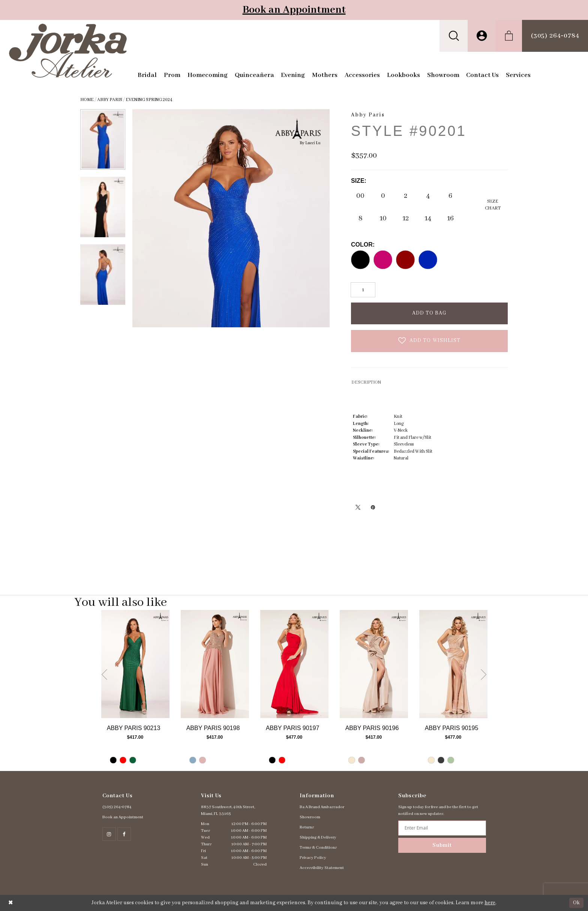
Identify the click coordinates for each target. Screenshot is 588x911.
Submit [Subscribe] (442, 845)
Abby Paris (110, 100)
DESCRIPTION (366, 382)
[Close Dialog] (11, 903)
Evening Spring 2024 (149, 100)
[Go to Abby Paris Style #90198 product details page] (215, 664)
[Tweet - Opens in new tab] (358, 507)
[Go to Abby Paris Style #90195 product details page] (453, 664)
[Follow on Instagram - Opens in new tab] (109, 834)
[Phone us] (555, 36)
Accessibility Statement (322, 868)
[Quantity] (363, 290)
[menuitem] (454, 36)
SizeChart (493, 205)
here (490, 903)
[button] (454, 36)
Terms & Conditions (318, 848)
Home (87, 100)
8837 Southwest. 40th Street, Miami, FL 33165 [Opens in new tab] (228, 810)
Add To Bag (430, 313)
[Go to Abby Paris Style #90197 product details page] (294, 664)
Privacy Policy (313, 858)
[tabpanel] (135, 690)
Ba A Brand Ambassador (322, 807)
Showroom (310, 817)
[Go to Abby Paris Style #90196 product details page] (374, 664)
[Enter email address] (442, 828)
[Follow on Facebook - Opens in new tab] (124, 834)
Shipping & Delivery (318, 837)
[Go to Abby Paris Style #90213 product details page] (135, 664)
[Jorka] (68, 51)
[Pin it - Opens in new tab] (373, 507)
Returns (307, 827)
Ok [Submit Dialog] (576, 903)
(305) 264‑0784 (117, 807)
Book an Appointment (294, 10)
